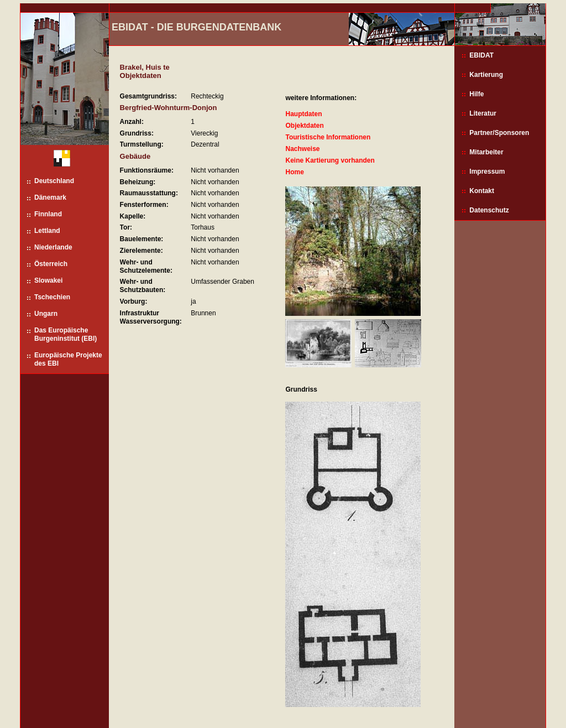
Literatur (483, 113)
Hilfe (476, 94)
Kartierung (486, 75)
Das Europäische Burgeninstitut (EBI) (65, 334)
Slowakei (48, 280)
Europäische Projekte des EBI (68, 359)
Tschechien (52, 297)
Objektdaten (304, 126)
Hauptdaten (303, 114)
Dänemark (50, 197)
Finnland (48, 214)
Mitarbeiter (486, 152)
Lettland (47, 231)
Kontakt (482, 191)
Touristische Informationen (328, 137)
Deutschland (54, 181)
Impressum (487, 171)
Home (294, 172)
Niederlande (53, 247)
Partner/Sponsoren (499, 133)
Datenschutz (489, 210)
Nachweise (302, 149)
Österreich (51, 264)
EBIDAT (481, 55)
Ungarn (46, 314)
